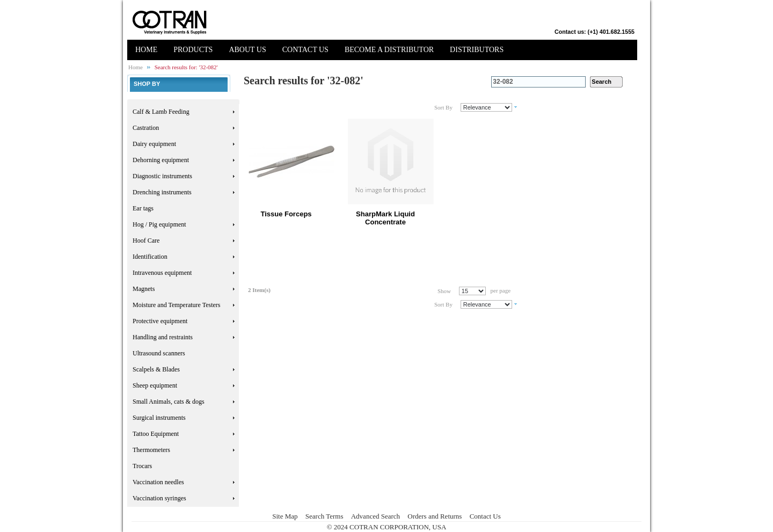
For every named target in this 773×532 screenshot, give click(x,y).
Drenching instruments (162, 192)
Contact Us (485, 516)
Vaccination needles (158, 482)
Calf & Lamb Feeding (161, 112)
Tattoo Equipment (156, 434)
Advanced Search (375, 516)
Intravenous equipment (162, 273)
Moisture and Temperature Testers (177, 305)
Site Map (285, 516)
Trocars (142, 466)
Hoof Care (146, 241)
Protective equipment (160, 321)
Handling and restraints (163, 337)
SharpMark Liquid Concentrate (385, 218)
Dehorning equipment (161, 160)
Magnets (144, 289)
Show (444, 291)
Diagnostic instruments (162, 176)
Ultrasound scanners (159, 353)
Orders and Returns (435, 516)
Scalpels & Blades (156, 369)
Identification (150, 257)
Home (136, 67)
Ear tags (143, 208)
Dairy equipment (154, 144)
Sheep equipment (155, 385)
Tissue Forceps (286, 214)
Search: (485, 82)
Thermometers (151, 450)
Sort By (443, 107)
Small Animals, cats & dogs (169, 402)
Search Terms (324, 516)
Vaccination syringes (159, 498)
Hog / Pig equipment (159, 224)
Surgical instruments (159, 418)
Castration (146, 128)
